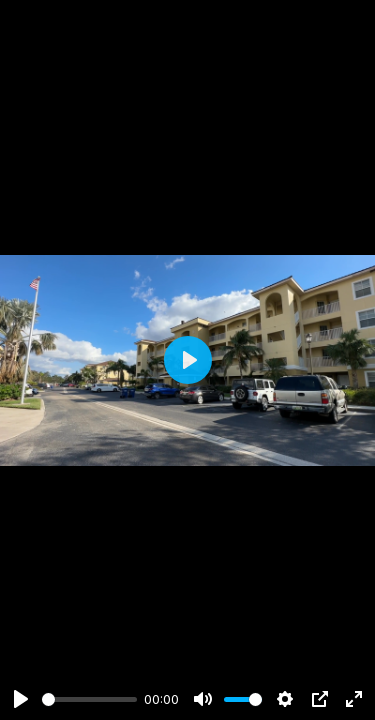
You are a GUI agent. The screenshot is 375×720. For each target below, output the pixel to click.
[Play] (21, 699)
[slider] (89, 699)
